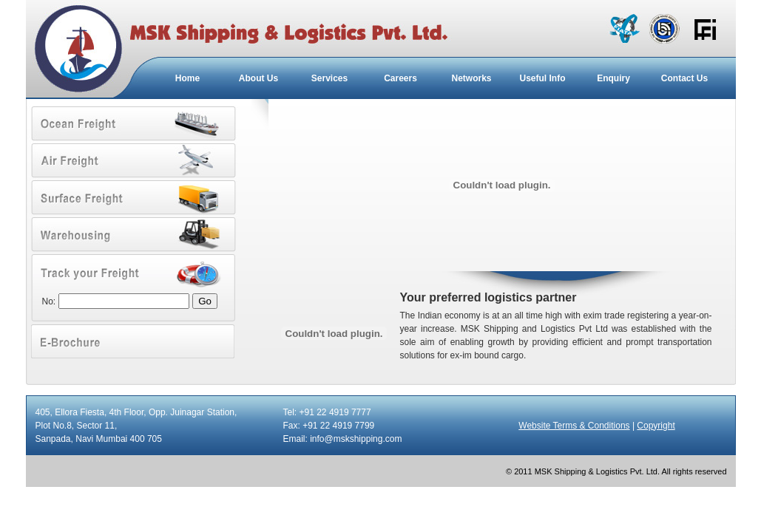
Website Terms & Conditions (574, 426)
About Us (258, 78)
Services (329, 78)
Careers (400, 78)
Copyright (656, 426)
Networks (471, 78)
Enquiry (613, 78)
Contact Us (684, 78)
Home (187, 78)
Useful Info (543, 78)
